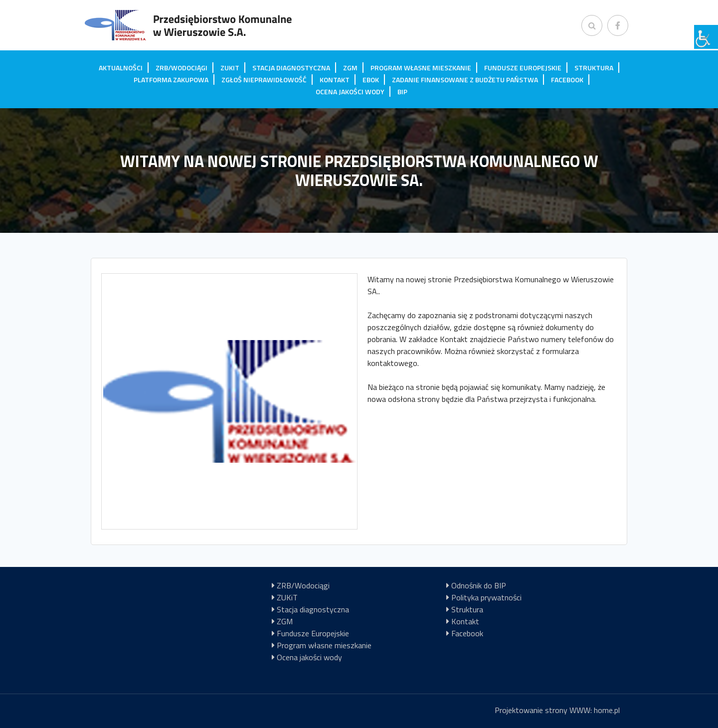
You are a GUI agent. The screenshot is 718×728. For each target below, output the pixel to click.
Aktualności (121, 68)
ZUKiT (230, 68)
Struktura (594, 68)
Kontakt (335, 80)
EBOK (371, 80)
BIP (402, 91)
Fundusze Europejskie (523, 68)
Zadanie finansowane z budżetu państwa (465, 80)
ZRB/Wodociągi (181, 68)
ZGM (350, 68)
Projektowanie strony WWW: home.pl (557, 710)
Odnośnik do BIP (479, 585)
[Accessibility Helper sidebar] (706, 37)
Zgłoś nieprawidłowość (264, 80)
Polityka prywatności (486, 597)
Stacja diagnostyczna (291, 68)
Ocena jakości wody (350, 91)
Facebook (567, 80)
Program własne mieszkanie (421, 68)
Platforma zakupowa (171, 80)
